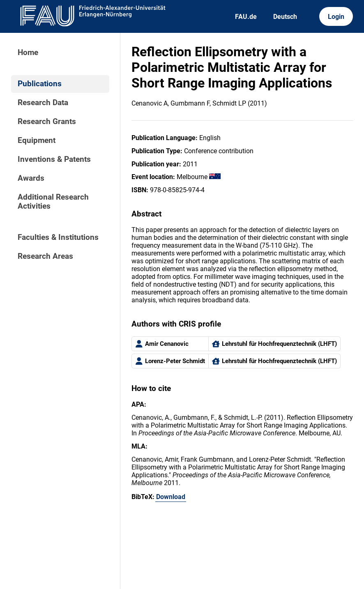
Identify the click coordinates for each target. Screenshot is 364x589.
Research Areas (45, 256)
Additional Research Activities (53, 202)
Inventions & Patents (54, 159)
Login (336, 17)
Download (171, 497)
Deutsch (285, 17)
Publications (40, 84)
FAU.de (246, 17)
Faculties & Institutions (58, 237)
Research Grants (47, 122)
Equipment (37, 140)
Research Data (43, 103)
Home (28, 53)
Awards (31, 178)
